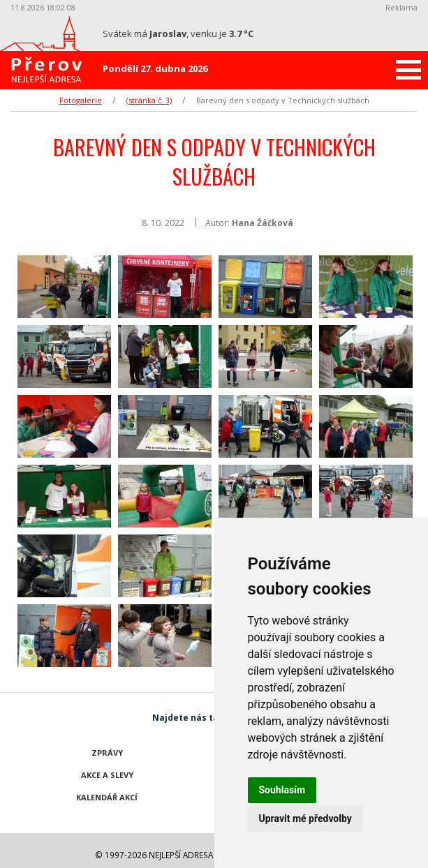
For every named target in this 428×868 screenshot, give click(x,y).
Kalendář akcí (107, 797)
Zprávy (107, 753)
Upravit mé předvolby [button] (305, 818)
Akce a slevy (107, 775)
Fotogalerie (81, 100)
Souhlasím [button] (282, 790)
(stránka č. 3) (149, 100)
